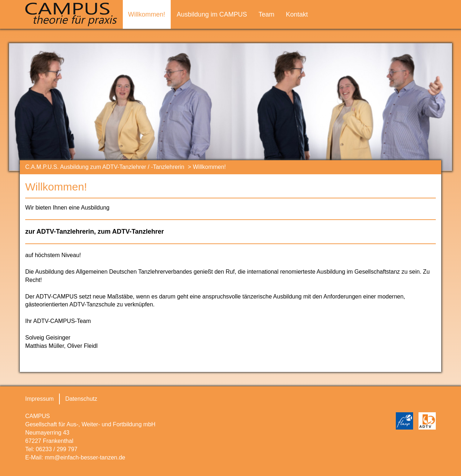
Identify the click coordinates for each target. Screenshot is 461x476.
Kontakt (297, 14)
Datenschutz (81, 399)
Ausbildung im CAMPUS (212, 14)
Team (267, 14)
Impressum (39, 399)
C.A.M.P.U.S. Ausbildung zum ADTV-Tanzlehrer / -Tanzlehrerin (105, 167)
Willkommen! (147, 14)
